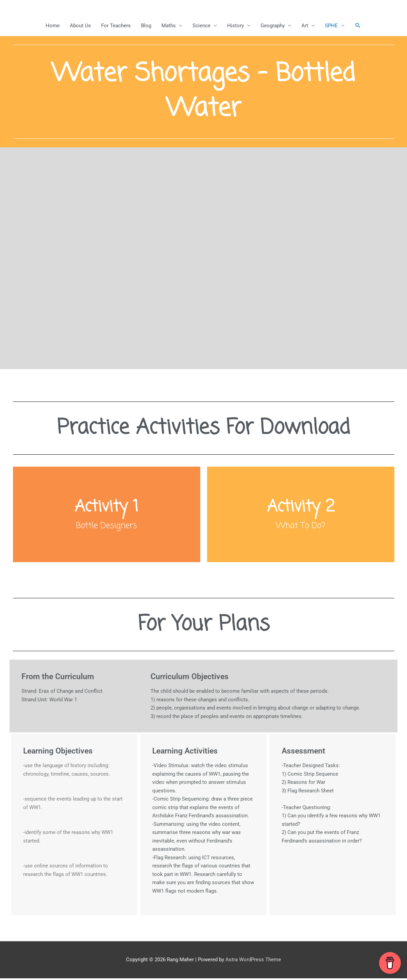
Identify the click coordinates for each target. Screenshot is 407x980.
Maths (169, 26)
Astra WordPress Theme (253, 961)
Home (53, 26)
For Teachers (116, 26)
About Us (80, 26)
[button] (358, 26)
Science (201, 26)
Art (305, 26)
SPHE (331, 26)
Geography (273, 26)
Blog (146, 26)
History (236, 26)
